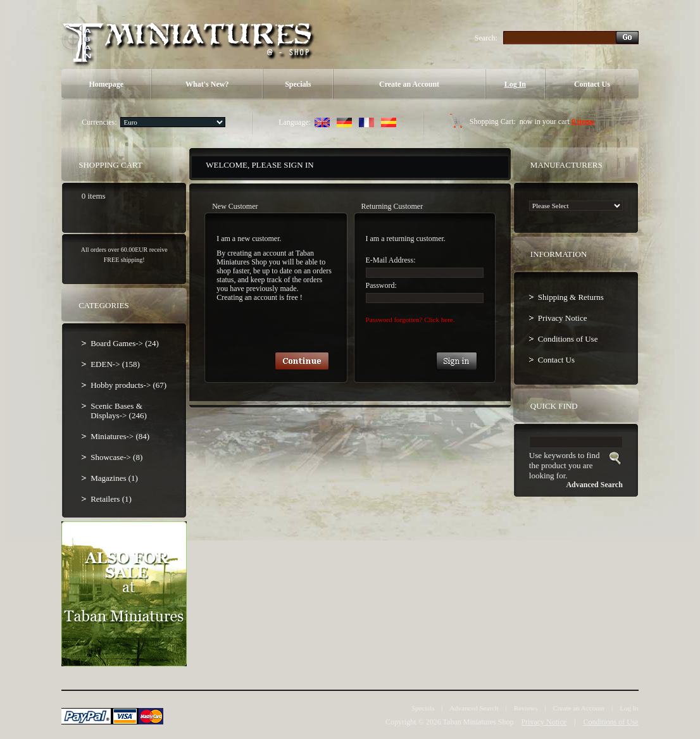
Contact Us (592, 84)
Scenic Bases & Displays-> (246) (119, 411)
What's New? (207, 84)
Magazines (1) (114, 478)
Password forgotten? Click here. (410, 320)
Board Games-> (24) (125, 343)
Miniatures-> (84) (120, 436)
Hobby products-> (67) (128, 385)
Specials (298, 84)
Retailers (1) (111, 499)
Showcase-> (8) (116, 457)
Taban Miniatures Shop (478, 722)
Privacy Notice (563, 318)
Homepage (106, 84)
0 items (583, 121)
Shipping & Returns (571, 297)
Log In (515, 84)
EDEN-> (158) (115, 364)
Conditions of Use (568, 339)
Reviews (526, 708)
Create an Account (409, 84)
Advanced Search (474, 708)
